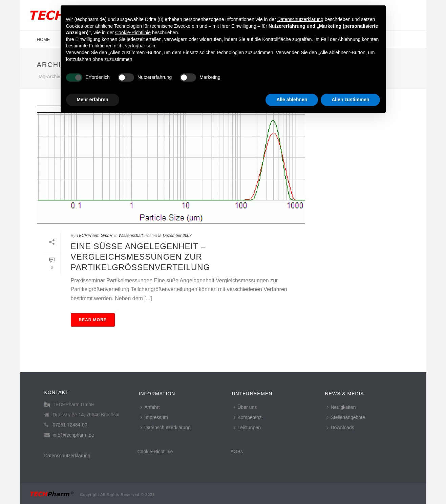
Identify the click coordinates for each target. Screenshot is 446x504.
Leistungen (247, 428)
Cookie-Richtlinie (155, 452)
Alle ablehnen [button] (292, 100)
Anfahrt (150, 407)
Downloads (341, 428)
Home (44, 39)
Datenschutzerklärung (67, 456)
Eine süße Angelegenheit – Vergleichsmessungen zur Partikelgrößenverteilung (141, 257)
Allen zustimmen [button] (350, 100)
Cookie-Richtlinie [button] (133, 32)
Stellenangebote (346, 417)
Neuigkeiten (341, 407)
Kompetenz (248, 417)
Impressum (154, 417)
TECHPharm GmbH (94, 236)
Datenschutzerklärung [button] (300, 19)
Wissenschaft (131, 236)
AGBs (237, 452)
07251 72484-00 (70, 425)
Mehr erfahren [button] (93, 100)
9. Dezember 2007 (175, 236)
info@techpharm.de (73, 435)
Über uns (245, 407)
